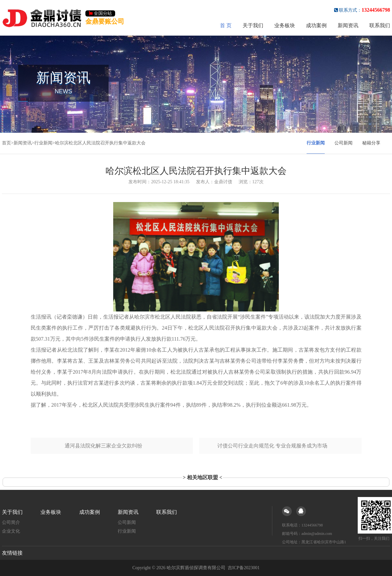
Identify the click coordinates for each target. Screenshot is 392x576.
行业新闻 (43, 143)
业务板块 (285, 25)
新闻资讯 (348, 25)
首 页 (226, 25)
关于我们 (253, 25)
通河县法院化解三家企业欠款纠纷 (103, 446)
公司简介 (11, 522)
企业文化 (11, 531)
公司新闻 (343, 143)
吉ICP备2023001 (244, 568)
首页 (6, 143)
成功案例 (316, 25)
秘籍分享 (371, 143)
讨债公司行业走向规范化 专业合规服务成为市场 (272, 446)
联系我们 (380, 25)
